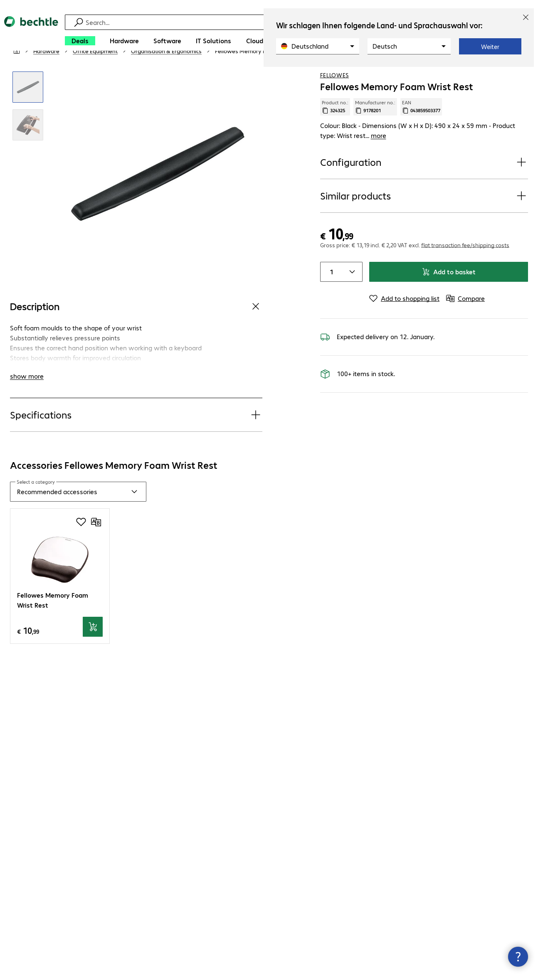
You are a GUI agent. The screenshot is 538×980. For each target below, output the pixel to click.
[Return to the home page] (31, 33)
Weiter (490, 47)
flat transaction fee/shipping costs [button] (465, 269)
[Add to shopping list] (505, 74)
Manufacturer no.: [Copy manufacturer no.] (375, 131)
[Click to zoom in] (28, 112)
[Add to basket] (93, 651)
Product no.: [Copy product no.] (335, 131)
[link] (260, 75)
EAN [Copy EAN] (421, 131)
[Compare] (521, 74)
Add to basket (449, 296)
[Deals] (80, 41)
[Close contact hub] (518, 957)
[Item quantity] (331, 296)
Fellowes (335, 99)
